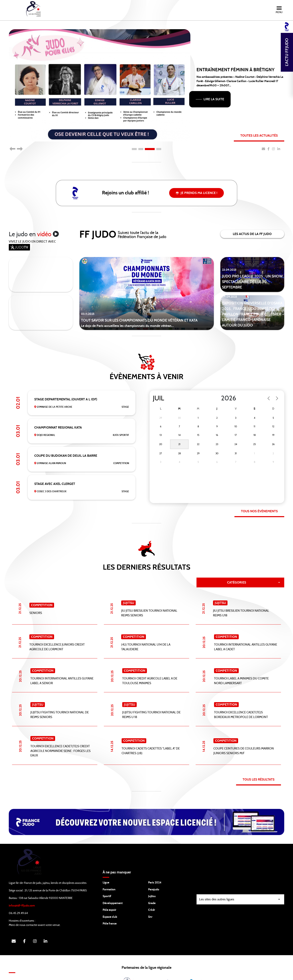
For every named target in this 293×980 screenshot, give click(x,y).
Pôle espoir (109, 884)
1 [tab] (134, 149)
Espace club (110, 891)
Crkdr (152, 884)
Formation (109, 863)
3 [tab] (150, 149)
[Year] (230, 398)
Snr (150, 891)
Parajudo (154, 863)
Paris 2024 (155, 856)
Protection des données (197, 974)
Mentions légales (264, 974)
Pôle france (110, 898)
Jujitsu (152, 870)
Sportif (107, 870)
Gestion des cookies (233, 974)
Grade (152, 877)
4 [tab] (159, 149)
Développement (113, 877)
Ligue (106, 856)
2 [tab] (141, 149)
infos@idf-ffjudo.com (22, 880)
